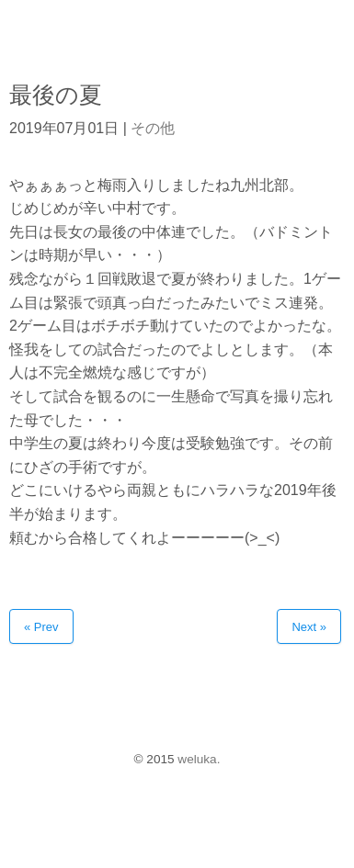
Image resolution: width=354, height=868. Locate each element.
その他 (153, 128)
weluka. (199, 759)
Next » (309, 627)
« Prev (41, 627)
